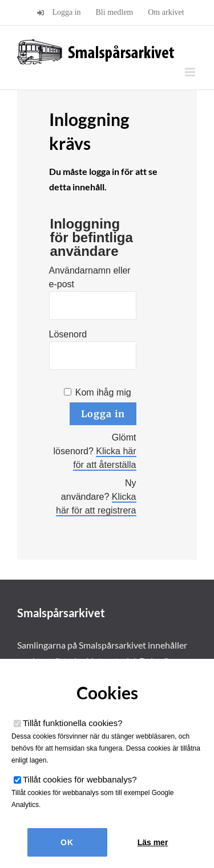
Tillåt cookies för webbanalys (80, 779)
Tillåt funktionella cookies (73, 723)
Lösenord (68, 334)
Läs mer (153, 842)
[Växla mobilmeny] (191, 72)
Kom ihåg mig (103, 392)
